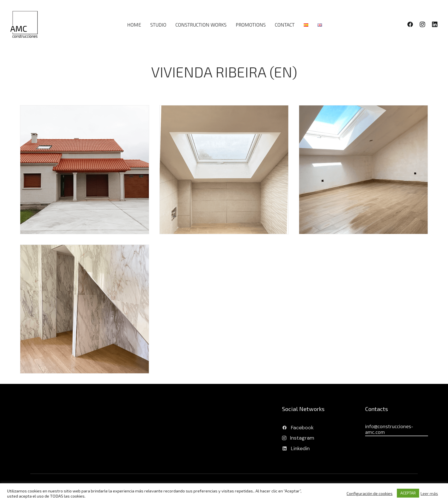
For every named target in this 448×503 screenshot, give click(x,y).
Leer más (429, 493)
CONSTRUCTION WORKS (201, 25)
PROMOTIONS (251, 25)
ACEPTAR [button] (408, 493)
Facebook (302, 428)
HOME (134, 25)
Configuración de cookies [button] (370, 493)
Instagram (302, 438)
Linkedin (300, 448)
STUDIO (158, 25)
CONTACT (285, 25)
